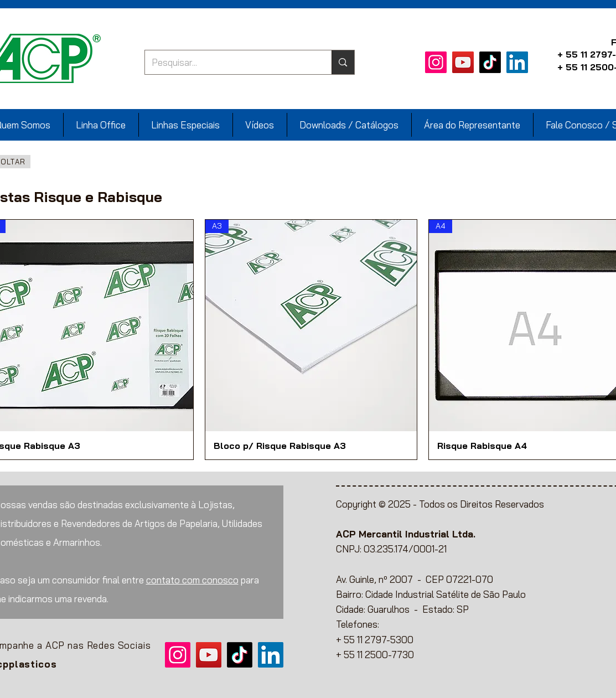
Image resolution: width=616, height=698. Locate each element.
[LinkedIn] (517, 62)
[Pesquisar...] (230, 62)
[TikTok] (490, 62)
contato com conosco (192, 580)
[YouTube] (463, 62)
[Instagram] (436, 62)
